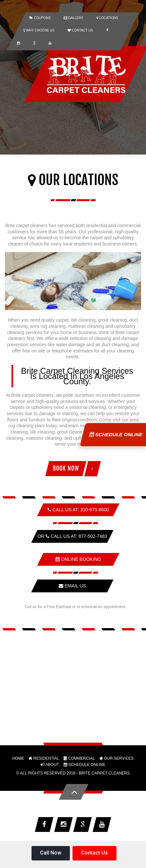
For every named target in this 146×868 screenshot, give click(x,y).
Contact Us (94, 853)
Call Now (51, 853)
